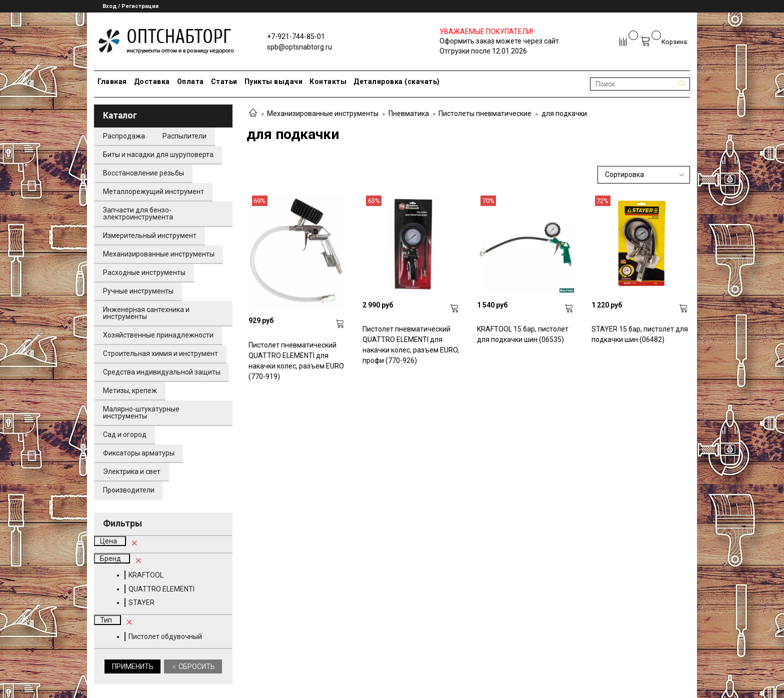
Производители (129, 490)
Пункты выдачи (274, 81)
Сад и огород (125, 434)
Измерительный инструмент (150, 235)
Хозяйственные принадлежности (158, 335)
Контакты (328, 81)
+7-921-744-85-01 (296, 36)
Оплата (190, 81)
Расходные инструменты (144, 272)
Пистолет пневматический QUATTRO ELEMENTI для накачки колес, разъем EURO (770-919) (296, 361)
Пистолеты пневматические (485, 113)
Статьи (224, 81)
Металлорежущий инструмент (153, 191)
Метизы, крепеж (130, 390)
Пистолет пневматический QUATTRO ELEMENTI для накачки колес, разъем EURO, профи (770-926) (411, 345)
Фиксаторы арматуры (139, 453)
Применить (133, 666)
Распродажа (124, 136)
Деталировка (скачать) (397, 81)
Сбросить (196, 666)
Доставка (152, 81)
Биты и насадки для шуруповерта (158, 154)
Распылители (184, 136)
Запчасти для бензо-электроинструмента (138, 213)
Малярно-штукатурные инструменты (141, 412)
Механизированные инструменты (323, 113)
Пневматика (409, 113)
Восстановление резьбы (143, 173)
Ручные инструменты (138, 291)
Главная (112, 81)
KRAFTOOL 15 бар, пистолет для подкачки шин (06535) (523, 334)
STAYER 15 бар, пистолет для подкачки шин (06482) (640, 334)
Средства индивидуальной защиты (162, 372)
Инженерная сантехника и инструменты (146, 313)
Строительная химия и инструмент (160, 353)
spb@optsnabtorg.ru (299, 47)
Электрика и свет (132, 471)
